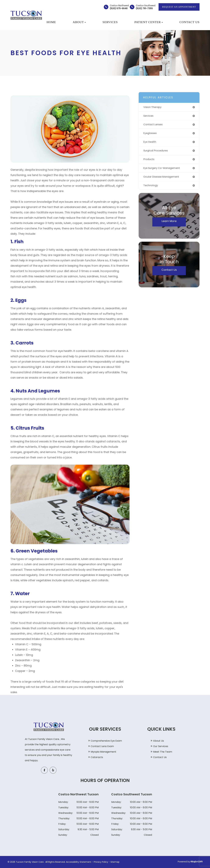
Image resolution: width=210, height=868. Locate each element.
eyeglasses (151, 134)
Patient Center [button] (149, 22)
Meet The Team (163, 752)
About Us (158, 741)
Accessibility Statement (79, 862)
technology (151, 188)
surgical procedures (157, 152)
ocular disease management (163, 179)
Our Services (161, 746)
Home (51, 22)
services (149, 116)
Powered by (190, 862)
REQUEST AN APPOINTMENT (179, 7)
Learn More (169, 224)
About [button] (79, 22)
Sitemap (115, 862)
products (149, 161)
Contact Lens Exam (102, 746)
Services (110, 22)
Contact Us (190, 22)
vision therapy (153, 107)
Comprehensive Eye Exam (106, 741)
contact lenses (154, 125)
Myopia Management (103, 752)
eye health (150, 143)
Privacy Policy (101, 862)
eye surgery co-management (164, 170)
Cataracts (97, 757)
